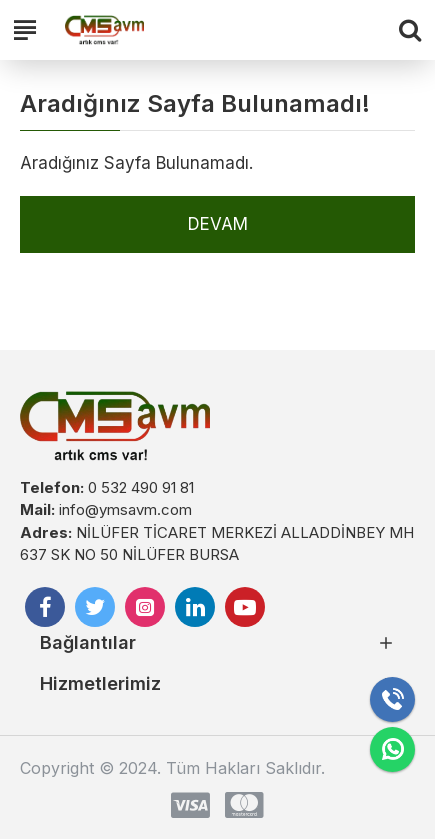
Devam (218, 224)
